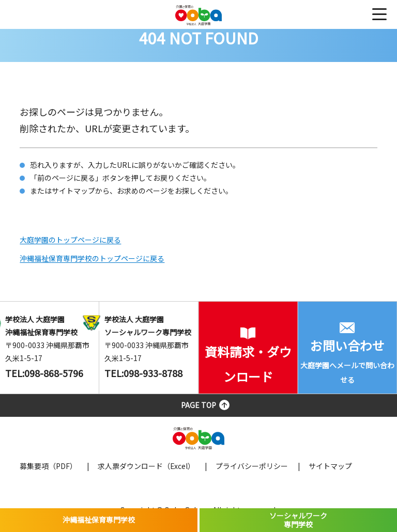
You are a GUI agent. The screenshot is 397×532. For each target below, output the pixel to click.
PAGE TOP (198, 405)
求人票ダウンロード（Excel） (146, 466)
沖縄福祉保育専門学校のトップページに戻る (92, 258)
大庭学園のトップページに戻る (70, 240)
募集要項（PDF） (48, 466)
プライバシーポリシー (252, 466)
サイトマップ (330, 466)
